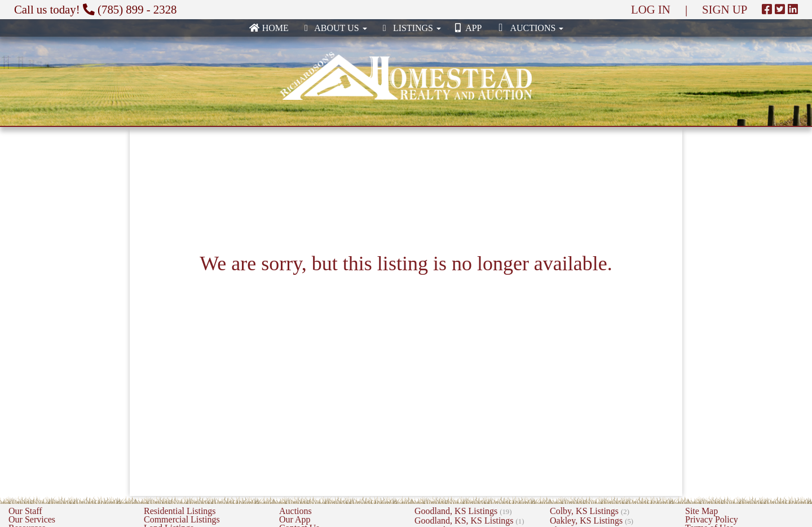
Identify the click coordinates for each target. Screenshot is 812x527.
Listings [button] (410, 28)
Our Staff (25, 511)
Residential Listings (180, 511)
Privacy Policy (712, 519)
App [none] (467, 28)
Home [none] (269, 28)
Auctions (295, 511)
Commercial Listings (182, 519)
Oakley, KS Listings (592, 521)
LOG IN (651, 9)
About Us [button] (334, 28)
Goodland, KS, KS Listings (469, 521)
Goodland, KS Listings (463, 511)
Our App (295, 519)
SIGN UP (725, 9)
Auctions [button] (528, 27)
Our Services (32, 519)
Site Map (701, 511)
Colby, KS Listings (590, 511)
